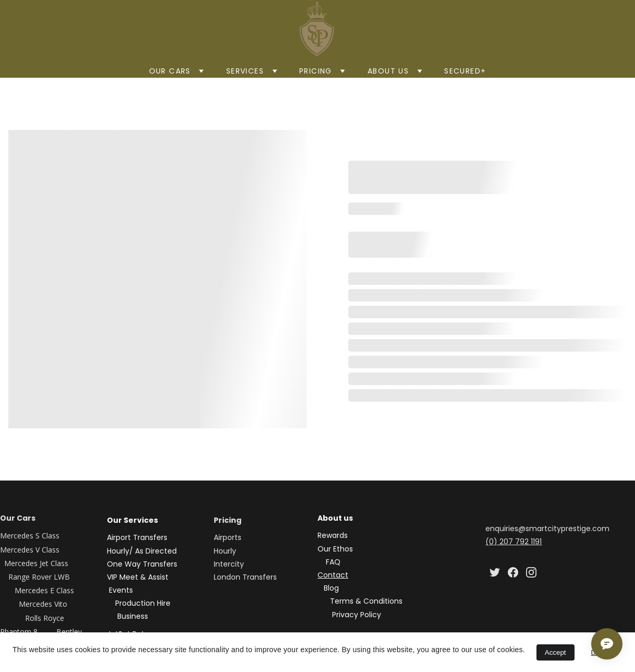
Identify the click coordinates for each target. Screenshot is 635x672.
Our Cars (170, 71)
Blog (331, 588)
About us (388, 71)
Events (121, 590)
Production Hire (143, 603)
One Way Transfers (142, 564)
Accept (555, 652)
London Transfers (245, 577)
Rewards (333, 535)
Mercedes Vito (43, 604)
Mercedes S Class (30, 536)
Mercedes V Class (30, 550)
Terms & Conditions (366, 601)
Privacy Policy (357, 615)
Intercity (229, 564)
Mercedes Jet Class (36, 563)
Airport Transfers (137, 537)
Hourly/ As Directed (142, 551)
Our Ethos (335, 549)
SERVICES (245, 71)
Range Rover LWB (40, 577)
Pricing (316, 71)
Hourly (225, 551)
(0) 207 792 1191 (514, 542)
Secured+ (465, 71)
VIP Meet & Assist (139, 577)
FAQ (333, 562)
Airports (228, 537)
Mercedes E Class (45, 590)
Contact (333, 575)
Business (133, 616)
